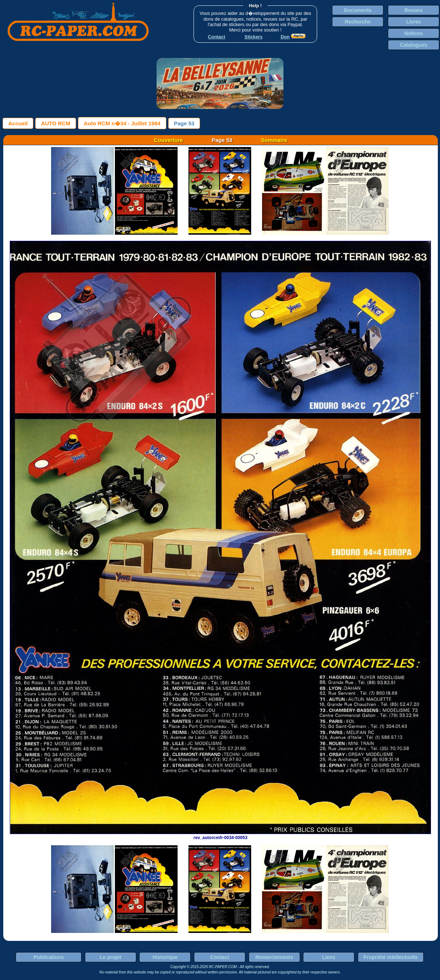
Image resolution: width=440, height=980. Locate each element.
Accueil (18, 123)
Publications (49, 957)
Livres (413, 22)
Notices (414, 33)
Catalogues (413, 45)
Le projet (110, 957)
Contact (220, 957)
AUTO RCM (56, 123)
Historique (165, 957)
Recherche (358, 22)
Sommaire (274, 140)
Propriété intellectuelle (391, 957)
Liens (329, 957)
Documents (358, 10)
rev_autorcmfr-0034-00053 (220, 835)
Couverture (169, 140)
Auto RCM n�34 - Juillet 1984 (122, 123)
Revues (414, 10)
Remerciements (274, 957)
